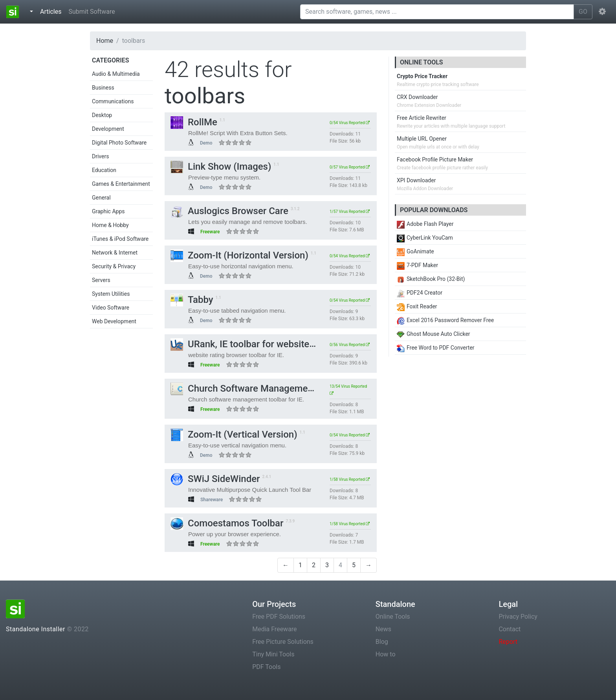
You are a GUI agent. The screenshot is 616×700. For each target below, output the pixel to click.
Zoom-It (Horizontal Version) (239, 255)
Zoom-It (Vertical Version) (234, 434)
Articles (52, 11)
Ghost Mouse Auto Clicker (434, 334)
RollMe (194, 122)
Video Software (111, 308)
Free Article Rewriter (422, 118)
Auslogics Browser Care (229, 211)
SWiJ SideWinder (215, 479)
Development (108, 129)
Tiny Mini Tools (273, 654)
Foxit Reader (417, 306)
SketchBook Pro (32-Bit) (431, 279)
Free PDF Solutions (279, 617)
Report (508, 642)
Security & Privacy (114, 266)
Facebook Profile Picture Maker (435, 159)
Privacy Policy (518, 617)
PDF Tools (266, 667)
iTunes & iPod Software (120, 239)
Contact (510, 629)
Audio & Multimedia (116, 74)
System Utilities (111, 294)
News (383, 629)
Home (105, 41)
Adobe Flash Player (425, 224)
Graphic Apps (108, 211)
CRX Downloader (417, 97)
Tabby (192, 300)
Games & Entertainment (121, 184)
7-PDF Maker (417, 265)
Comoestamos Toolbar (227, 523)
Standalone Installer (36, 629)
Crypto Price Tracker (422, 76)
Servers (101, 280)
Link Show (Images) (221, 167)
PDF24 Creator (420, 293)
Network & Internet (115, 253)
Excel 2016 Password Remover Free (445, 320)
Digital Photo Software (119, 143)
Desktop (102, 115)
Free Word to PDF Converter (436, 348)
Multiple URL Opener (422, 139)
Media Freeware (274, 629)
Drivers (100, 156)
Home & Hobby (110, 225)
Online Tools (393, 617)
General (101, 198)
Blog (382, 642)
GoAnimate (415, 251)
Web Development (114, 321)
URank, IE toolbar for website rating (253, 344)
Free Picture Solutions (283, 642)
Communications (113, 101)
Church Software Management (243, 388)
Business (103, 88)
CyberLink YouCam (425, 238)
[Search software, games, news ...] (437, 12)
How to (386, 654)
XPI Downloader (416, 180)
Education (104, 170)
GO (583, 12)
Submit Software (92, 12)
